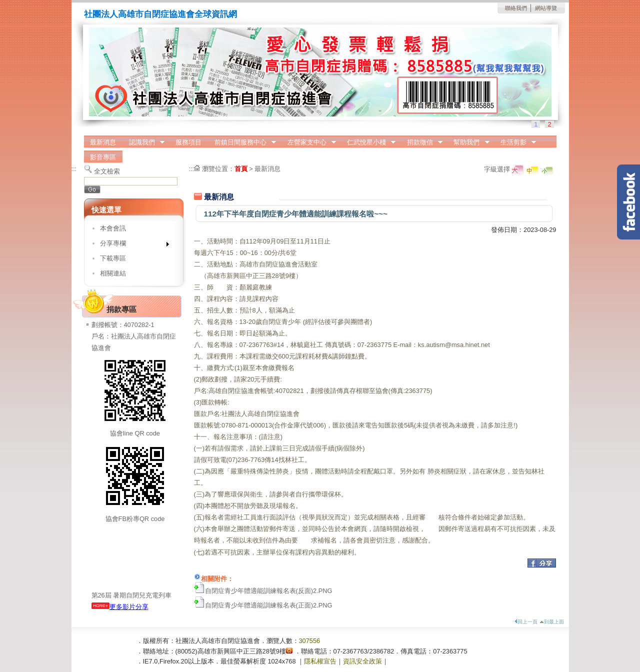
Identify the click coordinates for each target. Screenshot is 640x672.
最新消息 (103, 142)
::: (74, 169)
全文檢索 (107, 171)
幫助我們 (468, 142)
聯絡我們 (516, 8)
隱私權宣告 (320, 661)
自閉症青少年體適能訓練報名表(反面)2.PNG (269, 591)
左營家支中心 (308, 142)
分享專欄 (131, 245)
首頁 (241, 169)
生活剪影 (515, 142)
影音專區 (103, 157)
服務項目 (188, 142)
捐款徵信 (421, 142)
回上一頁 (526, 622)
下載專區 (113, 258)
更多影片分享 (120, 607)
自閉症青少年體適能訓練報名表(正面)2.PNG (269, 605)
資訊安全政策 (362, 661)
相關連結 (113, 273)
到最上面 (552, 622)
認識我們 (143, 142)
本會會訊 (113, 228)
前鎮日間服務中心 (242, 142)
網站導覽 (546, 8)
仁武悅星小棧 (368, 142)
